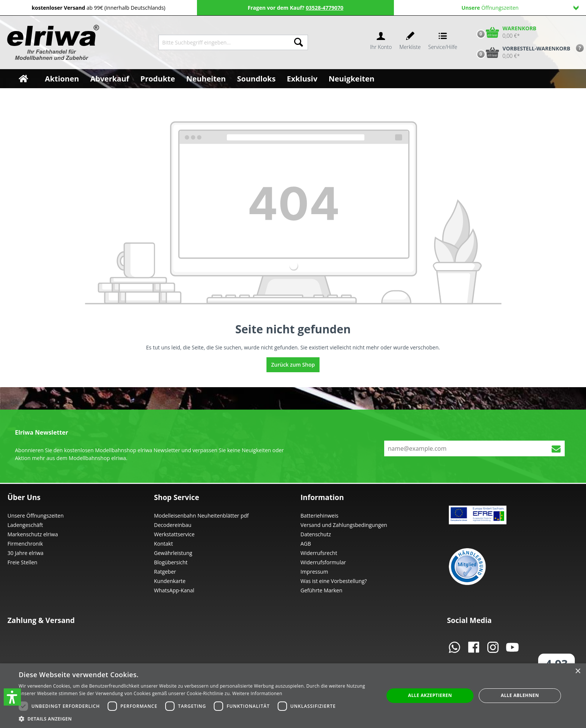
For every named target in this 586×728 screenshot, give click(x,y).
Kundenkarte (170, 581)
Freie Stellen (22, 562)
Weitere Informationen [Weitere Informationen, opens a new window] (257, 693)
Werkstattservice (174, 534)
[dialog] (293, 696)
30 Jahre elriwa (25, 553)
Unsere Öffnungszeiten (36, 516)
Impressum (314, 572)
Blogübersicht (171, 562)
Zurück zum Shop (293, 365)
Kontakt (164, 544)
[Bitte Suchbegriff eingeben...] (224, 42)
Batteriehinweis (319, 516)
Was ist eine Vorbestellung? (334, 581)
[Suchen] (299, 42)
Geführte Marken (321, 590)
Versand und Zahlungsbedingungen (344, 525)
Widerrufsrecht (319, 553)
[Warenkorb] (505, 32)
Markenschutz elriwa (33, 534)
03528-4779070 (325, 8)
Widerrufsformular (323, 562)
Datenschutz (316, 534)
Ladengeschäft (25, 525)
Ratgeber (165, 572)
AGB (306, 544)
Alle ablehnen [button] (520, 695)
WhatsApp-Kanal (174, 590)
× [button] (578, 671)
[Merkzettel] (410, 42)
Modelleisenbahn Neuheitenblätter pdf (201, 516)
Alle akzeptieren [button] (430, 695)
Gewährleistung (173, 553)
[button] (12, 697)
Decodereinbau (173, 525)
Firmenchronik (25, 544)
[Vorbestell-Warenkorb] (522, 52)
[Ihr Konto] (381, 42)
